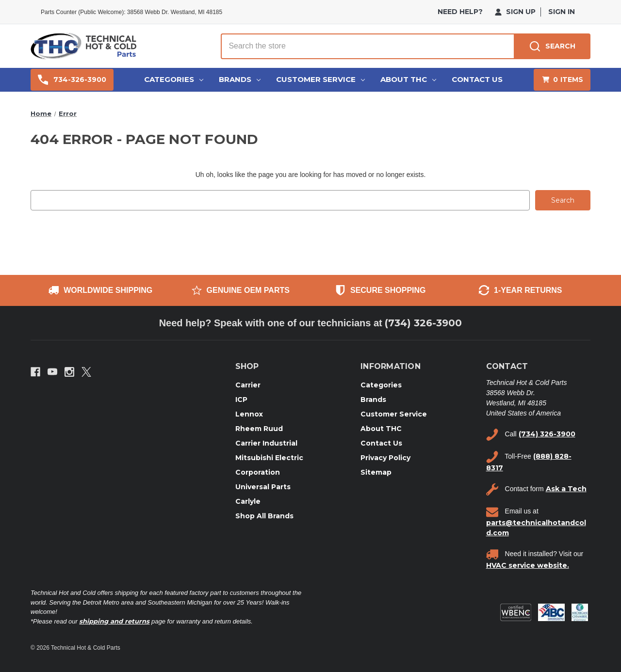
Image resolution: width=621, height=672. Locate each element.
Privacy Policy (385, 457)
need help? (460, 12)
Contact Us (477, 79)
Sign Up (515, 12)
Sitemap (376, 472)
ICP (241, 399)
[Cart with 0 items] (562, 80)
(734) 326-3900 (423, 323)
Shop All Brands (264, 515)
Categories (174, 79)
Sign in (562, 12)
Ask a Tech (566, 489)
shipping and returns (114, 621)
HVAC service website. (528, 565)
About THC (408, 79)
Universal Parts (263, 486)
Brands (240, 79)
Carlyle (248, 501)
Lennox (249, 414)
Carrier (248, 384)
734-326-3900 (72, 80)
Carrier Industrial (266, 443)
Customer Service (320, 79)
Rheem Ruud (259, 428)
